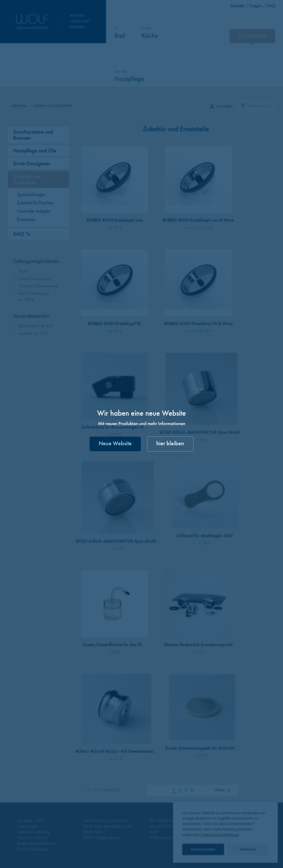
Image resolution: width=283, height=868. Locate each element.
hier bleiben (170, 444)
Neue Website (115, 444)
